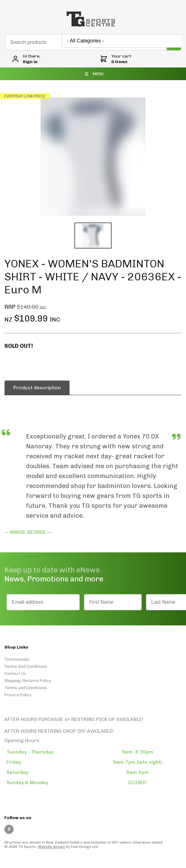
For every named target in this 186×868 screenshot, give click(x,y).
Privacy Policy (18, 695)
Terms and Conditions (26, 688)
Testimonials (17, 659)
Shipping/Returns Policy (28, 681)
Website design (51, 847)
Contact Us (15, 674)
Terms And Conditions (26, 666)
